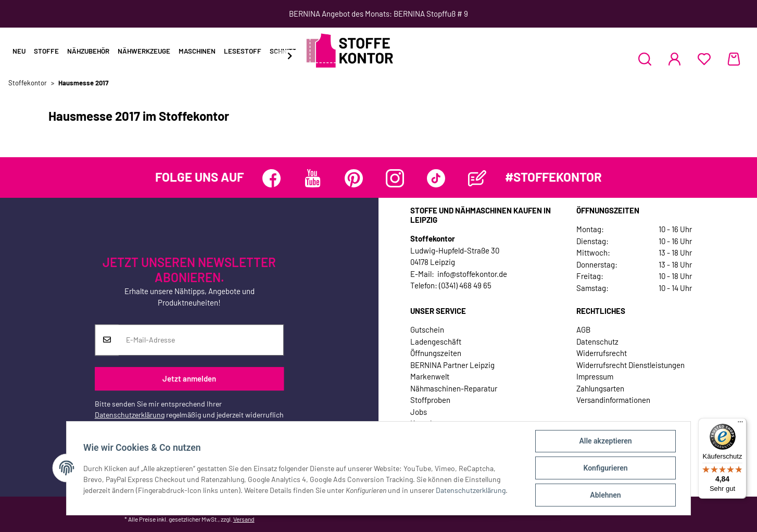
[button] (645, 59)
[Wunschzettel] (704, 59)
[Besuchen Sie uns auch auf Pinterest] (354, 178)
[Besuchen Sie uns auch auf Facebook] (272, 178)
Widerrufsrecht (602, 353)
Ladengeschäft (436, 341)
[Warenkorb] (734, 59)
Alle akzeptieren (605, 441)
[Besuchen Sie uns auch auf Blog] (477, 178)
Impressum (595, 376)
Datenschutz (597, 341)
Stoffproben (430, 400)
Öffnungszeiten (436, 353)
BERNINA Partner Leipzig (452, 365)
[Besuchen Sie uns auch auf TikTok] (436, 178)
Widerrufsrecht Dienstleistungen (630, 365)
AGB (583, 330)
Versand (244, 519)
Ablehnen (605, 495)
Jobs (419, 412)
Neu (19, 51)
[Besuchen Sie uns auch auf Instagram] (395, 178)
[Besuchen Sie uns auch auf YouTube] (313, 178)
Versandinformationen (613, 400)
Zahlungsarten (600, 388)
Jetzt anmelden (189, 378)
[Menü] (740, 424)
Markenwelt (430, 376)
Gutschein (427, 330)
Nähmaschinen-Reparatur (454, 388)
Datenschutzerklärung (130, 415)
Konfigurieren (605, 468)
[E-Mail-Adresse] (201, 340)
